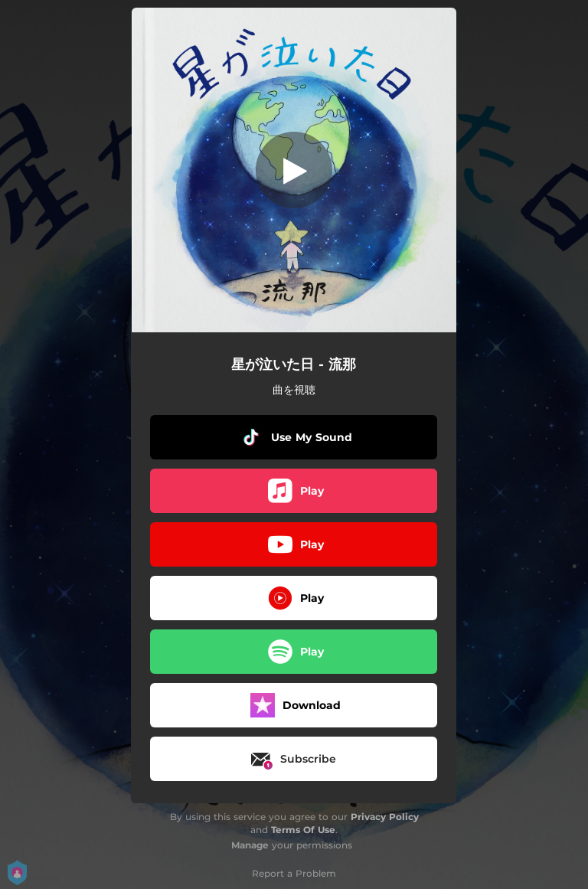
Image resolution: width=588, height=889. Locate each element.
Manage (250, 845)
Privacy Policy (385, 817)
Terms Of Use (303, 830)
